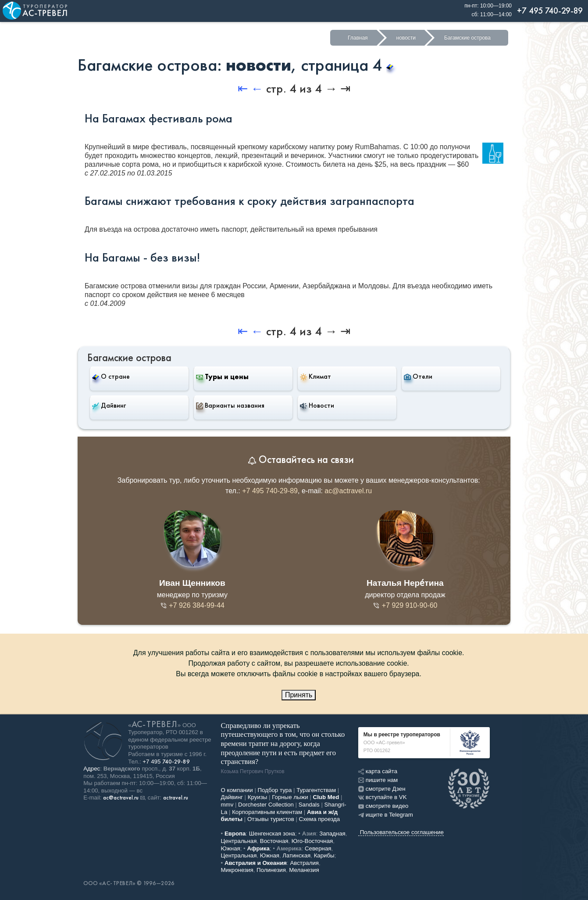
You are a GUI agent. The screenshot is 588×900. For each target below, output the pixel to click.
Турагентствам (316, 790)
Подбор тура (275, 790)
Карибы (324, 855)
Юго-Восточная (312, 841)
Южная (231, 848)
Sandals (309, 805)
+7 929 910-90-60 (405, 605)
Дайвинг (109, 405)
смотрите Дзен (382, 789)
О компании (237, 790)
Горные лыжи (290, 797)
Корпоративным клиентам (267, 812)
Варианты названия (230, 405)
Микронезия (237, 870)
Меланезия (304, 870)
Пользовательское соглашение (402, 832)
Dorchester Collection (266, 805)
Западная (332, 834)
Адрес (92, 769)
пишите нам (378, 780)
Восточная (274, 841)
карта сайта (378, 771)
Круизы (258, 797)
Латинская (296, 855)
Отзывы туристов (271, 819)
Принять (299, 695)
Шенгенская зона (272, 834)
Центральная (239, 841)
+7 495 (166, 762)
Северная (318, 848)
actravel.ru (176, 798)
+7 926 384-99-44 (192, 605)
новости (406, 38)
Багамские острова (467, 38)
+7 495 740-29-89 (270, 491)
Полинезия (271, 870)
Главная (358, 38)
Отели (418, 376)
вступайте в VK (383, 797)
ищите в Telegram (386, 815)
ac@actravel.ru (348, 491)
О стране (111, 376)
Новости (317, 405)
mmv (227, 805)
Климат (315, 376)
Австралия (304, 863)
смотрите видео (383, 806)
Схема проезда (320, 819)
